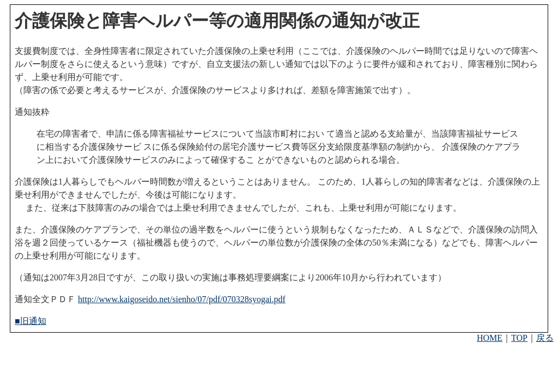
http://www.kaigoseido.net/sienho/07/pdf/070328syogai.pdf (182, 299)
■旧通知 (31, 321)
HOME (490, 338)
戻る (545, 338)
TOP (519, 338)
